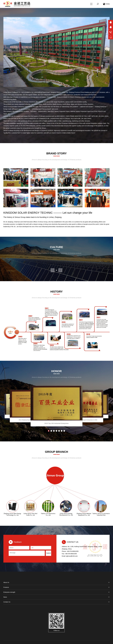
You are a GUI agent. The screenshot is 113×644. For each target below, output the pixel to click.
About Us (56, 582)
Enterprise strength (56, 592)
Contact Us (56, 602)
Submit (48, 553)
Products (56, 587)
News (56, 597)
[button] (56, 270)
